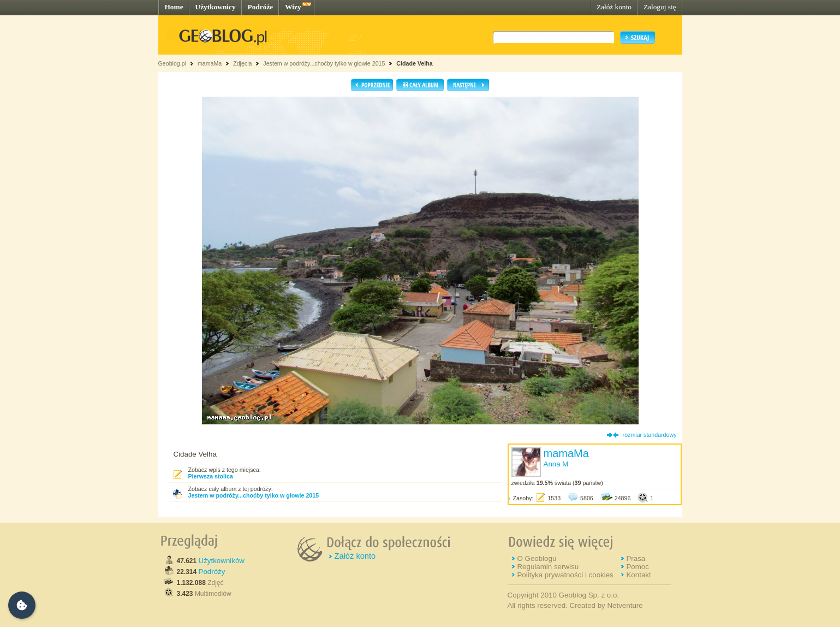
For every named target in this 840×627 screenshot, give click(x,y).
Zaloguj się (660, 7)
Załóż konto (614, 7)
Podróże (261, 7)
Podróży (212, 572)
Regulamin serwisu (548, 567)
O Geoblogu (537, 558)
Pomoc (637, 567)
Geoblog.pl (172, 63)
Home (174, 7)
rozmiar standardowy (650, 435)
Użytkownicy (216, 7)
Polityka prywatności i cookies (565, 575)
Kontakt (638, 575)
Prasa (636, 558)
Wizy (293, 7)
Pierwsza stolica (211, 476)
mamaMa (210, 63)
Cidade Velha (414, 63)
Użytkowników (222, 561)
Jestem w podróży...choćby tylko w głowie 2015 (324, 63)
